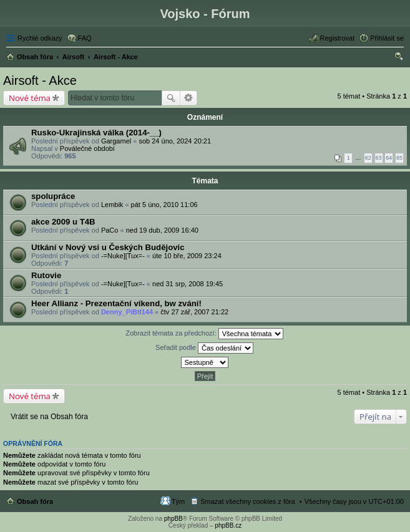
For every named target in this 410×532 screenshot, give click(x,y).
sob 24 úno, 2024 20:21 (175, 141)
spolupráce (53, 196)
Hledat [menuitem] (399, 58)
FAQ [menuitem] (85, 38)
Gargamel (116, 141)
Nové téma (30, 98)
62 (368, 158)
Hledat (171, 98)
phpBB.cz (228, 525)
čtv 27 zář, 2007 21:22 (194, 312)
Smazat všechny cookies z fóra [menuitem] (248, 501)
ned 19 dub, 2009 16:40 (162, 230)
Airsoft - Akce (40, 80)
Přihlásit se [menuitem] (387, 38)
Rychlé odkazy (40, 38)
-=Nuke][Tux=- (123, 256)
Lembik (112, 205)
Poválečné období (87, 148)
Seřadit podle (204, 348)
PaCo (110, 230)
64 (389, 158)
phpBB (173, 519)
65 (399, 158)
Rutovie (46, 275)
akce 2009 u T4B (63, 222)
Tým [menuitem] (178, 501)
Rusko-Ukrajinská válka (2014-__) (96, 133)
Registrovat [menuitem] (338, 38)
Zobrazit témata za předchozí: (204, 334)
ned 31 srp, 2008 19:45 (188, 284)
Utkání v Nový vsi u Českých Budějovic (108, 247)
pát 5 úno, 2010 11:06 (164, 205)
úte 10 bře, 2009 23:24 (187, 256)
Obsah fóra (35, 501)
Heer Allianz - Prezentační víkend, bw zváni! (116, 303)
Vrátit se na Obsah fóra (49, 417)
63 (379, 158)
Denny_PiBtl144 (127, 312)
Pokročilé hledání (189, 98)
